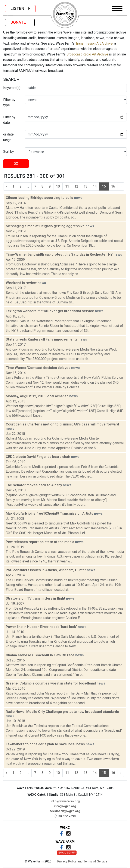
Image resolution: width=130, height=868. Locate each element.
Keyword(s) (12, 88)
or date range (8, 137)
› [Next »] (121, 186)
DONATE (20, 22)
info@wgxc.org (65, 806)
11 (67, 186)
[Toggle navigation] (117, 9)
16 (113, 186)
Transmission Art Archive (94, 43)
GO (16, 164)
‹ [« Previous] (7, 186)
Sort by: (9, 152)
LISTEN (20, 8)
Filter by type (9, 103)
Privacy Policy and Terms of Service (82, 861)
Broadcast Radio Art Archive (87, 54)
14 (95, 186)
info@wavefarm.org (65, 801)
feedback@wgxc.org (65, 811)
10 (58, 186)
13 (86, 186)
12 (76, 186)
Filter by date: (9, 120)
